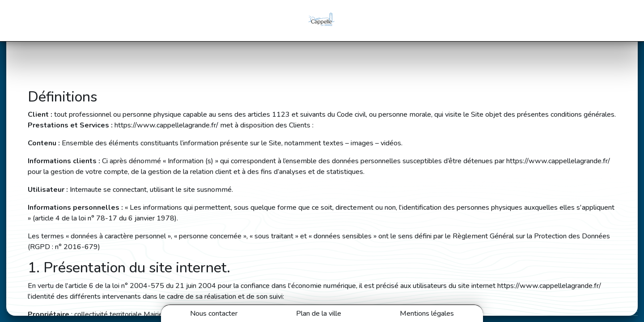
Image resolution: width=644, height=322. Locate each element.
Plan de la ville (319, 314)
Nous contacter (214, 314)
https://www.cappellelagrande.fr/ (166, 125)
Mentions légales (427, 314)
